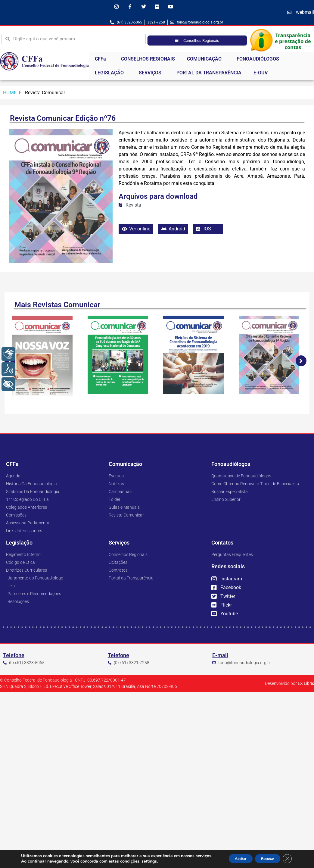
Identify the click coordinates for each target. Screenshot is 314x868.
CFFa (102, 61)
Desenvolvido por (289, 685)
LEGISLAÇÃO (111, 75)
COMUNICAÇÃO (206, 61)
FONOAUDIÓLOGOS (259, 61)
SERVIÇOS (152, 75)
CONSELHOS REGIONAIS (148, 61)
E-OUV (261, 75)
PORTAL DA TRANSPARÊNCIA (209, 75)
